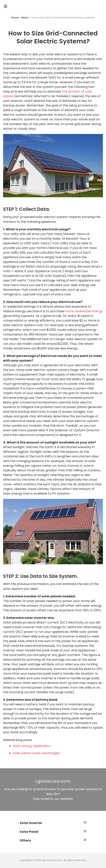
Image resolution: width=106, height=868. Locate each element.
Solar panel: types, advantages (36, 753)
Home (15, 18)
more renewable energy (84, 311)
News (25, 18)
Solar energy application (32, 746)
